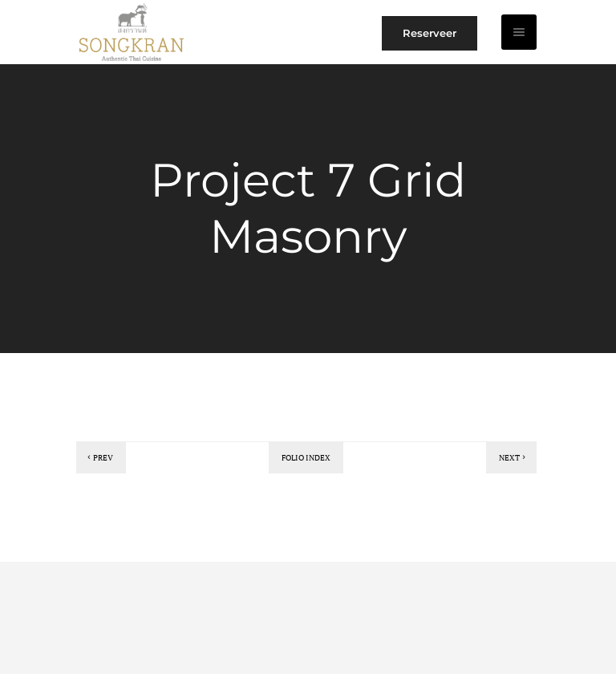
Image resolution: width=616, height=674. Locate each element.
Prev (99, 458)
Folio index (306, 458)
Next (513, 458)
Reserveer (430, 33)
